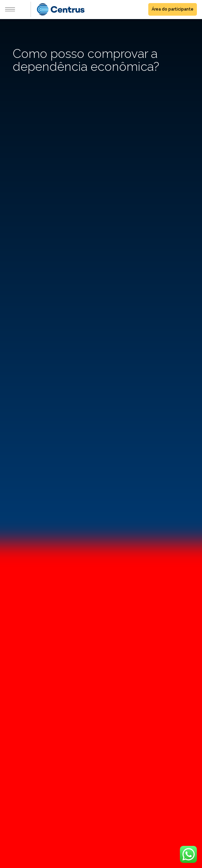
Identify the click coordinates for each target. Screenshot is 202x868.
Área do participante (173, 9)
